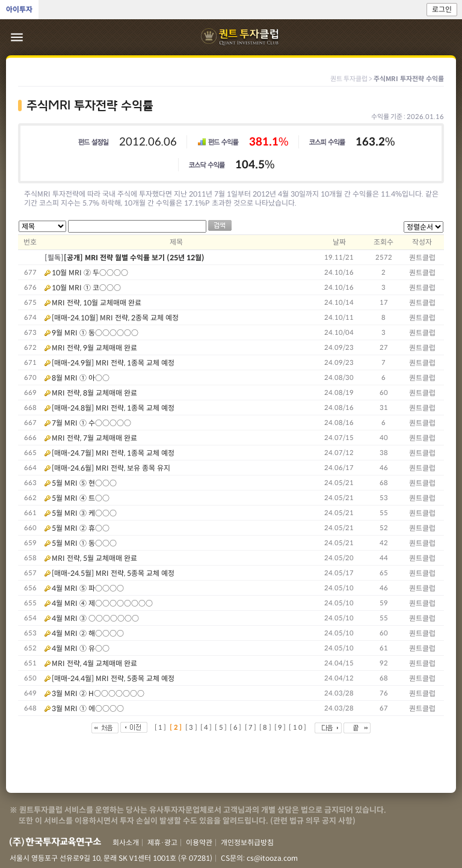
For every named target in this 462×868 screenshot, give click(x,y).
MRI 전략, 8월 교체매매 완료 (94, 393)
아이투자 (19, 9)
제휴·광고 (162, 842)
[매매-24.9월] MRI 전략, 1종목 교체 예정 (113, 363)
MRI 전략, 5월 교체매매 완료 (94, 558)
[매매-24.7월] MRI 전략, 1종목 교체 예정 (113, 453)
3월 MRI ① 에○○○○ (88, 708)
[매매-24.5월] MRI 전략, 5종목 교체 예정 (113, 573)
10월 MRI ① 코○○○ (86, 288)
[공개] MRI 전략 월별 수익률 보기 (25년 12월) (134, 258)
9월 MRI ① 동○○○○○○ (95, 333)
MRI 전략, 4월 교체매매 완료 (94, 663)
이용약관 (199, 842)
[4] (207, 727)
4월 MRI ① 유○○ (81, 648)
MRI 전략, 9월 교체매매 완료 (94, 348)
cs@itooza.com (272, 858)
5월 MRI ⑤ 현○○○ (84, 483)
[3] (192, 727)
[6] (236, 727)
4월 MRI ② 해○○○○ (88, 633)
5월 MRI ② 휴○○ (81, 528)
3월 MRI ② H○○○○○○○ (98, 693)
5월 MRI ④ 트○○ (81, 498)
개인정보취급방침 (247, 842)
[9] (281, 727)
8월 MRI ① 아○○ (81, 378)
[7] (251, 727)
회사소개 (126, 842)
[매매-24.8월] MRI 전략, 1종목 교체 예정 (113, 408)
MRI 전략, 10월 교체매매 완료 (97, 303)
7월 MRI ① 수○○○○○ (91, 423)
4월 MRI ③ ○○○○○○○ (95, 618)
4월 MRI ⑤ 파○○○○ (88, 588)
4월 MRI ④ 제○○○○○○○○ (102, 603)
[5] (221, 727)
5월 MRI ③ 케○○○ (84, 513)
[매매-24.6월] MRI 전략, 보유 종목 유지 (111, 468)
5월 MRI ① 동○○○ (84, 543)
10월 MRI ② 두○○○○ (90, 273)
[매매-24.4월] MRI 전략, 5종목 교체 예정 (113, 678)
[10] (298, 727)
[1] (161, 727)
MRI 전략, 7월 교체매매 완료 (94, 438)
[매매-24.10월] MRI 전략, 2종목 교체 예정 (115, 318)
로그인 (442, 9)
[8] (266, 727)
